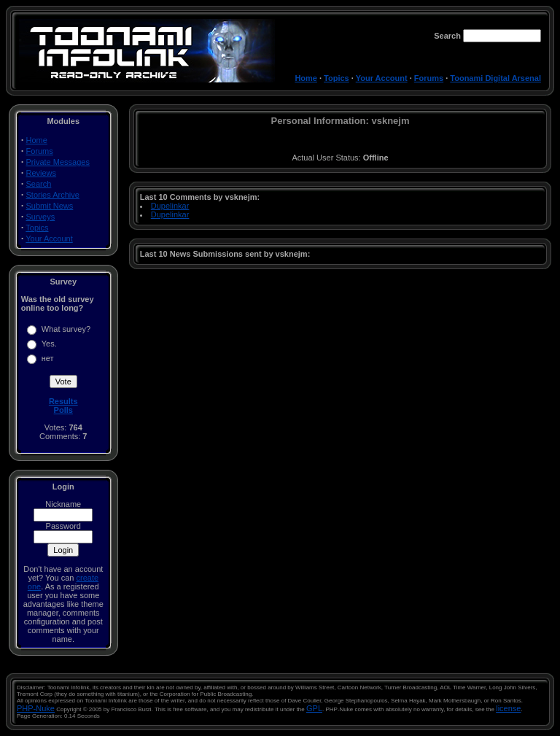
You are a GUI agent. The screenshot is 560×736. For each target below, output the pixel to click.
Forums (429, 78)
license (508, 708)
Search (39, 184)
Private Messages (58, 162)
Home (306, 78)
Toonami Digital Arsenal (495, 78)
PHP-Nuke (36, 708)
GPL (314, 708)
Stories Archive (53, 195)
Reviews (42, 173)
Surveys (41, 217)
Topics (337, 78)
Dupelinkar (170, 206)
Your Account (382, 78)
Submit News (50, 206)
